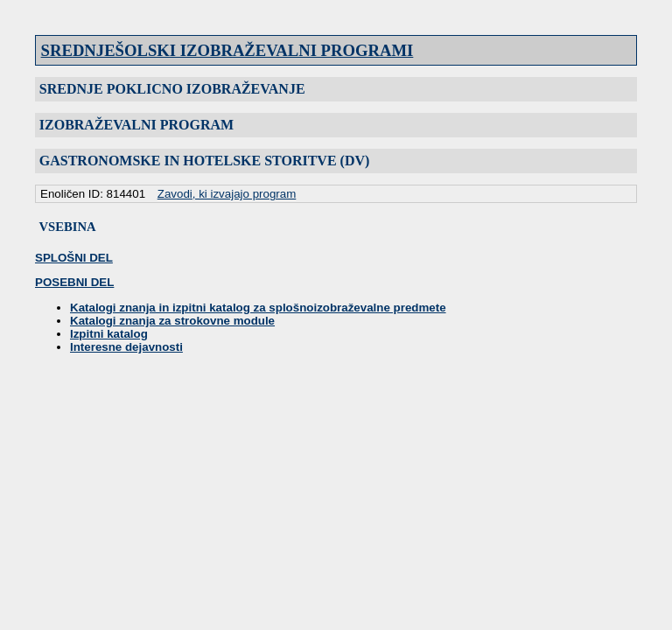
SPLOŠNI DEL (74, 258)
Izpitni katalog (109, 334)
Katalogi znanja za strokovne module (172, 321)
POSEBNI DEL (74, 282)
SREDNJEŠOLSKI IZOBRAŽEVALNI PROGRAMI (227, 50)
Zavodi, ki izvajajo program (227, 194)
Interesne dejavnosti (126, 347)
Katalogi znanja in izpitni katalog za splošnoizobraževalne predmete (258, 308)
